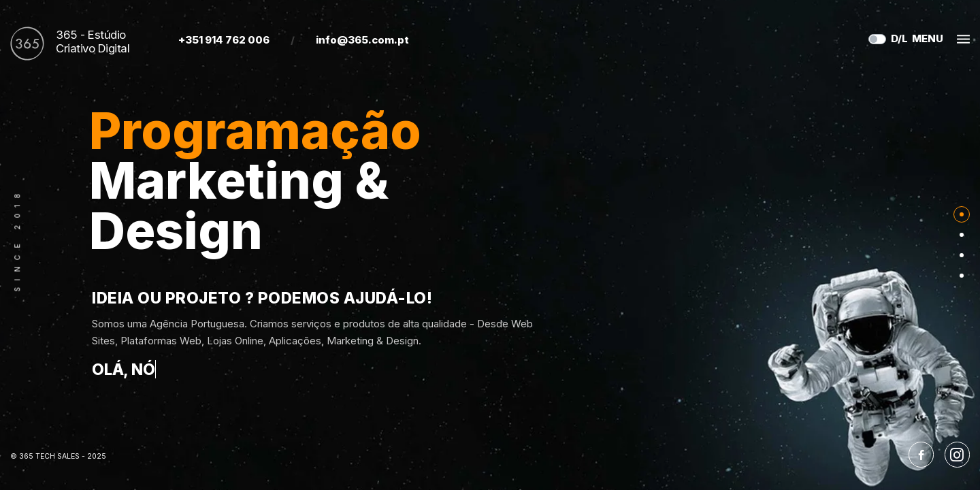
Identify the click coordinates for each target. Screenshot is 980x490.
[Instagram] (958, 455)
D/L (899, 38)
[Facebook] (921, 455)
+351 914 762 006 (224, 40)
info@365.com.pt (362, 40)
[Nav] (962, 214)
